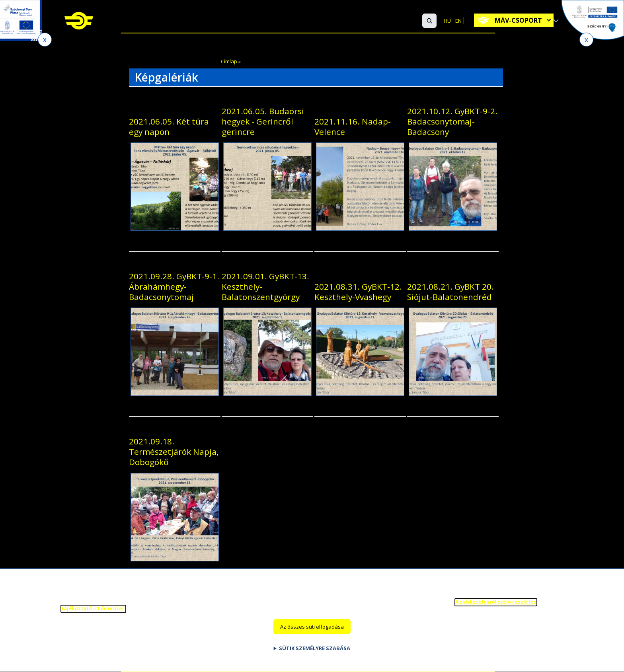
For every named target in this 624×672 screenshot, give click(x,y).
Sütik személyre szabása (315, 657)
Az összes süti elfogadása (312, 635)
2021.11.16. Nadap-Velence (353, 127)
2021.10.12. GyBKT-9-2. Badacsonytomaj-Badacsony (452, 121)
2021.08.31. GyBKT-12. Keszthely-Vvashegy (358, 292)
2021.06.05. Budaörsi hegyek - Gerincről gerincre (263, 121)
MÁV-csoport (520, 20)
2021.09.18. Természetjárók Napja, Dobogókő (174, 452)
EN (458, 21)
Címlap (229, 61)
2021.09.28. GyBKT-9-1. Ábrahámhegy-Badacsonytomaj (174, 286)
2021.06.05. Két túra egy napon (169, 127)
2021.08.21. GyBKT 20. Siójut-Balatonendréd (450, 292)
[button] (429, 21)
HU (447, 21)
